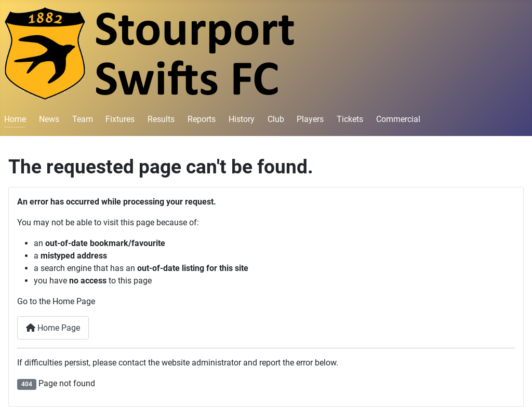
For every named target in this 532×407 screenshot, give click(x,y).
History (242, 119)
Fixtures (120, 119)
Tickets (350, 119)
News (49, 119)
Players (310, 119)
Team (83, 119)
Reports (202, 119)
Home (15, 119)
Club (276, 119)
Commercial (398, 119)
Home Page (53, 328)
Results (161, 119)
